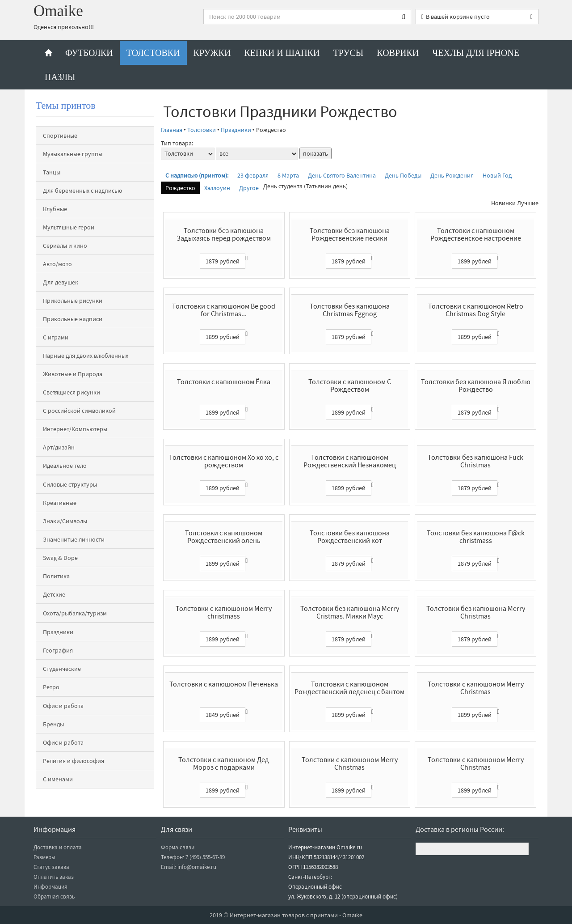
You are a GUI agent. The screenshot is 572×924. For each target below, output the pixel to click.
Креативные (60, 503)
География (58, 650)
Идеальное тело (65, 466)
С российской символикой (79, 411)
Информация (50, 887)
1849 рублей (223, 715)
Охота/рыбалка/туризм (75, 613)
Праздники (58, 632)
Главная (172, 130)
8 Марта (288, 175)
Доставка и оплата (58, 847)
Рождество (180, 188)
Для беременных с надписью (82, 191)
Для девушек (61, 282)
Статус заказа (51, 867)
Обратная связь (54, 896)
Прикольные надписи (73, 319)
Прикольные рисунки (73, 301)
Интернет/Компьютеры (75, 429)
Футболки (89, 53)
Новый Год (497, 175)
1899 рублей (475, 261)
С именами (58, 779)
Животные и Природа (73, 374)
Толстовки (153, 53)
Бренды (53, 724)
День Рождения (452, 175)
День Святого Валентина (342, 175)
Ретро (51, 687)
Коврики (398, 53)
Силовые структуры (70, 484)
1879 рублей (223, 261)
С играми (56, 337)
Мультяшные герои (69, 227)
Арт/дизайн (59, 447)
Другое (249, 188)
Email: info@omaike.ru (189, 867)
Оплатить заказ (54, 877)
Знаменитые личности (74, 539)
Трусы (349, 53)
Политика (56, 576)
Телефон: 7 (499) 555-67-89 (193, 857)
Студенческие (62, 669)
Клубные (55, 209)
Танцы (52, 172)
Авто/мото (57, 264)
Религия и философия (74, 761)
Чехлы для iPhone (476, 53)
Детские (54, 594)
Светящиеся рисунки (71, 392)
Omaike (58, 11)
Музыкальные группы (73, 154)
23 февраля (253, 175)
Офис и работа (63, 706)
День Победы (403, 175)
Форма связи (178, 847)
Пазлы (60, 77)
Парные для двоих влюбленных (86, 356)
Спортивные (60, 136)
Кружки (212, 53)
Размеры (44, 857)
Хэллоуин (217, 188)
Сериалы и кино (65, 246)
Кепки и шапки (282, 53)
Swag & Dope (60, 558)
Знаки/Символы (65, 521)
